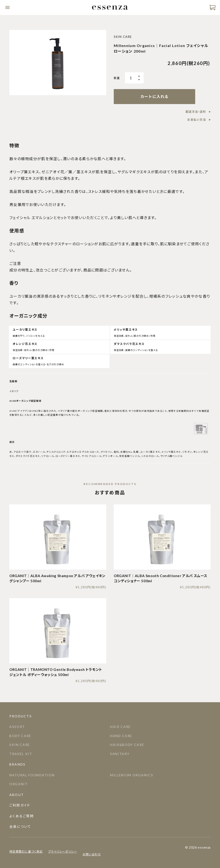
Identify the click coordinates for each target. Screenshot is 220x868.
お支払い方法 (197, 120)
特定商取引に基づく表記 (26, 852)
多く (139, 76)
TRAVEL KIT (21, 754)
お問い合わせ (92, 854)
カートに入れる (155, 96)
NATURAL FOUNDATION (32, 775)
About (17, 795)
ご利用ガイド (20, 805)
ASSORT (17, 727)
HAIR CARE (120, 727)
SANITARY (120, 754)
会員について (20, 826)
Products (21, 716)
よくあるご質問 (22, 816)
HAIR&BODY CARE (127, 745)
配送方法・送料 (196, 112)
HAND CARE (121, 736)
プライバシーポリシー (63, 852)
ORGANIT (19, 784)
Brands (17, 764)
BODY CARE (20, 736)
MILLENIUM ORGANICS (132, 775)
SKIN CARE (20, 745)
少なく (139, 80)
